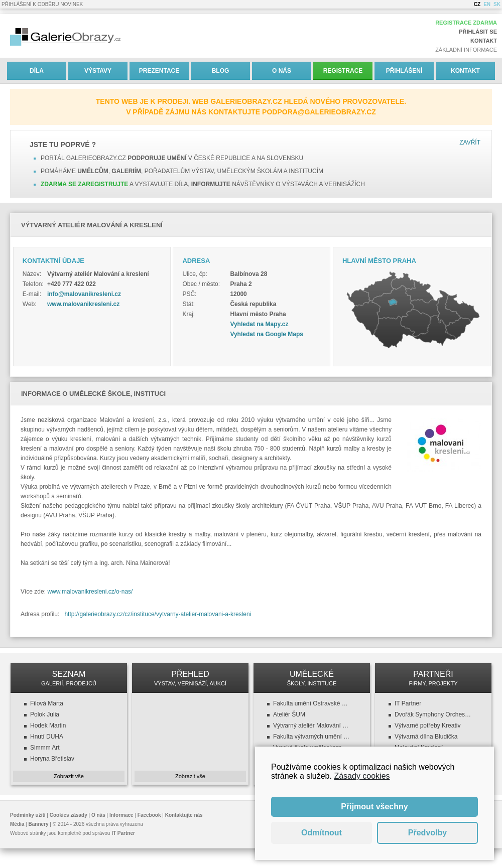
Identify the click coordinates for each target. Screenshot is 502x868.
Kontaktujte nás (184, 815)
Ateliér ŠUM (289, 714)
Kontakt (484, 41)
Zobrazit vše (69, 776)
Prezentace (159, 71)
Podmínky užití (28, 815)
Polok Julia (45, 714)
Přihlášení (404, 71)
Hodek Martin (48, 726)
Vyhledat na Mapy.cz (259, 324)
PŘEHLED (190, 678)
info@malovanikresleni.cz (84, 294)
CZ (477, 4)
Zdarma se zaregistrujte (84, 184)
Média (17, 824)
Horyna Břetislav (52, 759)
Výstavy (98, 71)
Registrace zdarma (466, 23)
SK (497, 4)
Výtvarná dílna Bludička (426, 737)
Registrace (343, 71)
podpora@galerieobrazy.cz (319, 112)
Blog (221, 71)
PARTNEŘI (433, 678)
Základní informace (466, 50)
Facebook (149, 815)
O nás (282, 71)
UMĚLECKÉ (312, 678)
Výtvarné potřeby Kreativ (427, 726)
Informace (121, 815)
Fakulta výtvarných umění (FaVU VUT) (312, 737)
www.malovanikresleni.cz (83, 304)
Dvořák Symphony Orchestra (433, 714)
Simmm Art (45, 748)
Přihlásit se (478, 32)
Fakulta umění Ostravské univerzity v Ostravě (312, 703)
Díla (37, 71)
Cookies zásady (69, 815)
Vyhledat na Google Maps (267, 334)
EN (487, 4)
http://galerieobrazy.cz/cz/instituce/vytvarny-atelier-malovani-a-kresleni (158, 614)
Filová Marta (47, 703)
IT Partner (408, 703)
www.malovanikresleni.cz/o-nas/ (90, 592)
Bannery (39, 824)
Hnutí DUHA (47, 737)
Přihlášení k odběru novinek (42, 4)
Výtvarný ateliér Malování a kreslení (312, 726)
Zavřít (470, 142)
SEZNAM (69, 678)
